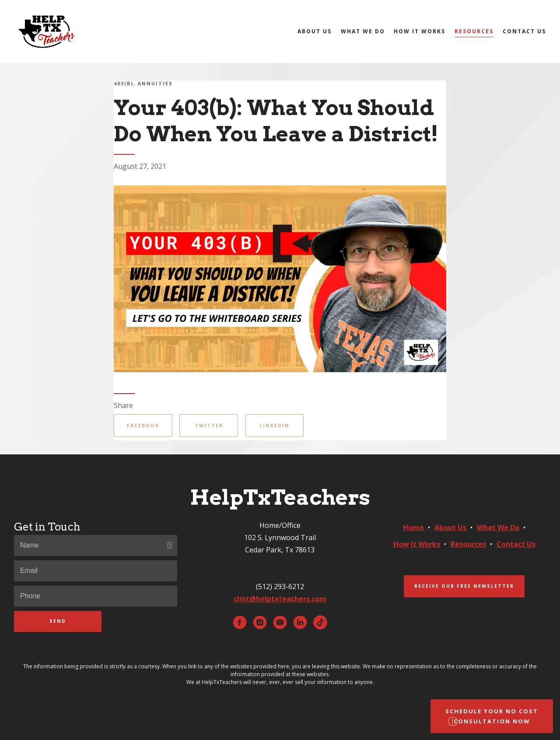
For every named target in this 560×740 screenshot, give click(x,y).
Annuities (155, 84)
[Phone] (96, 596)
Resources (474, 31)
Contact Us (524, 31)
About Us (315, 31)
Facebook (143, 426)
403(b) (124, 84)
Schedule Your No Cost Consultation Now (492, 716)
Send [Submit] (58, 621)
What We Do (363, 31)
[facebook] (240, 622)
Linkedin (275, 426)
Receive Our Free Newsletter (464, 586)
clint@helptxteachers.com (280, 599)
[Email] (96, 571)
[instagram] (260, 622)
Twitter (209, 426)
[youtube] (280, 622)
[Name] (96, 545)
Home (413, 527)
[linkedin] (300, 622)
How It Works (420, 31)
